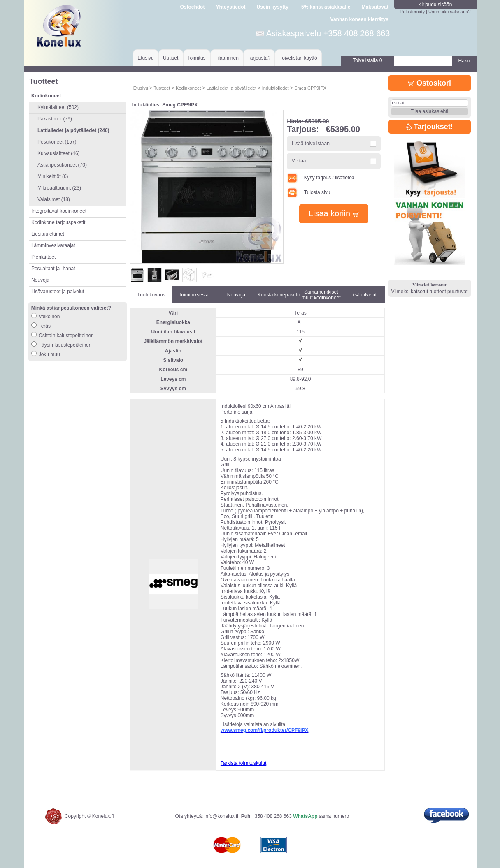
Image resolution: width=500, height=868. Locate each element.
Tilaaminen (227, 58)
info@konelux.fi (221, 816)
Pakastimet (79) (55, 119)
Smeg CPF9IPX (310, 88)
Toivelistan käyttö (298, 58)
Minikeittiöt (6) (53, 176)
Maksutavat (375, 7)
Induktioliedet (276, 88)
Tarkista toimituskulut (243, 763)
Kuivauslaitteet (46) (59, 153)
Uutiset (171, 58)
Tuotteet (162, 88)
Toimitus (197, 58)
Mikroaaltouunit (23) (59, 188)
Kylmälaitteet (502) (58, 107)
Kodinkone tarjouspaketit (58, 222)
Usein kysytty (273, 7)
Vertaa (299, 161)
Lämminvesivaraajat (53, 245)
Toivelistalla (367, 60)
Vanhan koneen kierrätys (359, 19)
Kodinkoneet (188, 88)
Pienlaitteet (43, 257)
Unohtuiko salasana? (450, 12)
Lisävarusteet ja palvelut (58, 292)
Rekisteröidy (412, 12)
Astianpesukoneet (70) (62, 165)
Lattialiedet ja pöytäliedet (231, 88)
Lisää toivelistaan (311, 144)
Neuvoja (40, 280)
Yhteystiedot (230, 7)
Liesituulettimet (48, 234)
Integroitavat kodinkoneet (59, 211)
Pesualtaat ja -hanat (53, 269)
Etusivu (145, 58)
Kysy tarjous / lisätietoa (321, 178)
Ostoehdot (192, 7)
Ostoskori (429, 83)
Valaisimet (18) (54, 199)
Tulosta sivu (308, 192)
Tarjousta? (259, 58)
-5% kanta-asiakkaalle (325, 7)
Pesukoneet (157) (57, 142)
